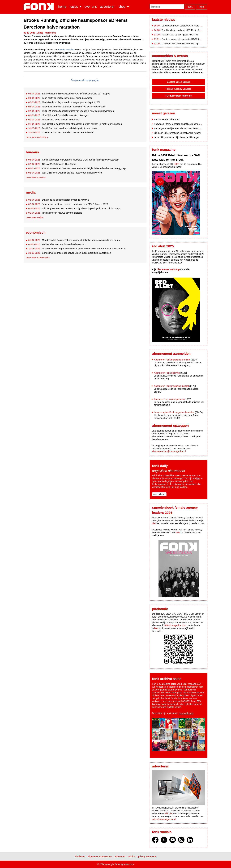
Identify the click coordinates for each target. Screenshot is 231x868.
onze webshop (186, 713)
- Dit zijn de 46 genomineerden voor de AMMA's (59, 200)
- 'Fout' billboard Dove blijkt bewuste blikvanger (58, 115)
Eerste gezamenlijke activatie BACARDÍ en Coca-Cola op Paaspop (195, 39)
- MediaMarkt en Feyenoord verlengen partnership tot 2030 (64, 102)
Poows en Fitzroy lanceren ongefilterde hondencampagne (183, 124)
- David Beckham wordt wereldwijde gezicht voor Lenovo (63, 128)
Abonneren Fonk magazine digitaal (171, 386)
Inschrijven (159, 494)
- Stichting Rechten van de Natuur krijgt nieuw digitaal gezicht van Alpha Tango (74, 208)
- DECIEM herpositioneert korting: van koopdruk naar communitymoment (71, 111)
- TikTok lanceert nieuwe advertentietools (55, 213)
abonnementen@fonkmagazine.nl (169, 451)
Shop (122, 7)
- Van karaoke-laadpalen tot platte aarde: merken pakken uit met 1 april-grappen (75, 124)
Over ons (91, 7)
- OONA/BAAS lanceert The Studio (52, 164)
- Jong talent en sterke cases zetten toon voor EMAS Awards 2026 (68, 204)
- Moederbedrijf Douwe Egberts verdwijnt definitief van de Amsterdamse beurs (74, 240)
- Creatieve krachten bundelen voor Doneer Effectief (61, 132)
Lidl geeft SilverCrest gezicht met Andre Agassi (177, 133)
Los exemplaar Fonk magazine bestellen (174, 412)
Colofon (132, 856)
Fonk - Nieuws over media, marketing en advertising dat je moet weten (39, 7)
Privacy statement (147, 856)
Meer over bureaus (35, 177)
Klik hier (169, 813)
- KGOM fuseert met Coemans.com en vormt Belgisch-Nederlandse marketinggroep (77, 168)
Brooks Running (66, 50)
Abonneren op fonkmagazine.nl (170, 399)
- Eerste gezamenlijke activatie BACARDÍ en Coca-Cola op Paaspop (69, 94)
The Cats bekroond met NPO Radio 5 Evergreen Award (189, 30)
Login (201, 7)
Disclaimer (80, 856)
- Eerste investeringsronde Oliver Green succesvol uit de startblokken (70, 253)
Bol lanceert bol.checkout (167, 119)
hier (198, 478)
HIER (177, 164)
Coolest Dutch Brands (178, 82)
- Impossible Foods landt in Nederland (54, 120)
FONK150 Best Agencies (179, 96)
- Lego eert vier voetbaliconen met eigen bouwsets (60, 98)
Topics (74, 7)
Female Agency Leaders (179, 89)
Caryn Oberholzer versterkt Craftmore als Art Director (188, 26)
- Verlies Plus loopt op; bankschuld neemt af (57, 244)
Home (62, 7)
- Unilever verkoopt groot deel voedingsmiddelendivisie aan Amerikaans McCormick (77, 249)
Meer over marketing (36, 137)
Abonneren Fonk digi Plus (167, 373)
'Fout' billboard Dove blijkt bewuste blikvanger (177, 137)
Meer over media (34, 217)
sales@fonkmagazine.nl (164, 819)
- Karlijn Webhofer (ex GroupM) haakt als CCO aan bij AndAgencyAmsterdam (74, 160)
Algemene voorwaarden (100, 856)
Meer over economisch (37, 258)
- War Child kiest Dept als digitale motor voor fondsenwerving (65, 173)
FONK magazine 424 (175, 625)
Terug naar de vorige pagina (85, 80)
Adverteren (108, 7)
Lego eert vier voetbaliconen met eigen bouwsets (186, 44)
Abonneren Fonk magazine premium (172, 360)
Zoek (190, 7)
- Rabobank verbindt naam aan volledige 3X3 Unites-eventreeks (67, 107)
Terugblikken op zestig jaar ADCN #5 (180, 35)
